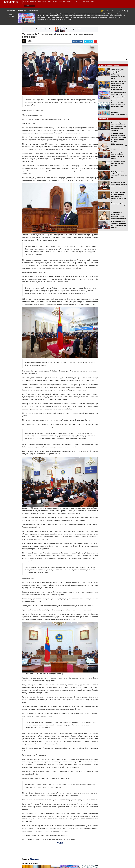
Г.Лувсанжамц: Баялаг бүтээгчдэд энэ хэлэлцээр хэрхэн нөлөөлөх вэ (119, 184)
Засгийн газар (57, 2)
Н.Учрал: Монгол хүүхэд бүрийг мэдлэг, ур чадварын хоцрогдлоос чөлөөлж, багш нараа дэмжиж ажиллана (119, 96)
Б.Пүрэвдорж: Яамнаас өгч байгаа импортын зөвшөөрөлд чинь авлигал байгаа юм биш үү (119, 196)
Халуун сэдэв (90, 2)
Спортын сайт (33, 10)
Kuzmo (29, 40)
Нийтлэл (26, 2)
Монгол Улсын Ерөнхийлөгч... (45, 29)
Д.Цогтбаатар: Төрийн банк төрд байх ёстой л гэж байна (118, 163)
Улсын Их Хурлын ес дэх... (74, 29)
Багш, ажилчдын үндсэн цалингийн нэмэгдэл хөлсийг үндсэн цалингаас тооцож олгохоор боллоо (119, 85)
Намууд (83, 2)
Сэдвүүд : (26, 859)
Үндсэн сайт (11, 10)
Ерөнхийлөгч (42, 2)
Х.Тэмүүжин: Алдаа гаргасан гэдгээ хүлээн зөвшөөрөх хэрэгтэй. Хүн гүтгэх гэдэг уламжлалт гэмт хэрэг (119, 137)
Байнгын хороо (68, 2)
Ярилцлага (33, 2)
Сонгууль (76, 2)
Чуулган (50, 2)
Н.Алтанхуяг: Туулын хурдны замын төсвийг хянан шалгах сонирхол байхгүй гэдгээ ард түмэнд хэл (118, 127)
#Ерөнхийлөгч (36, 859)
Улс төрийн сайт (22, 10)
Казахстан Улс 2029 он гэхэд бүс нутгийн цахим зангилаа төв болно (119, 105)
